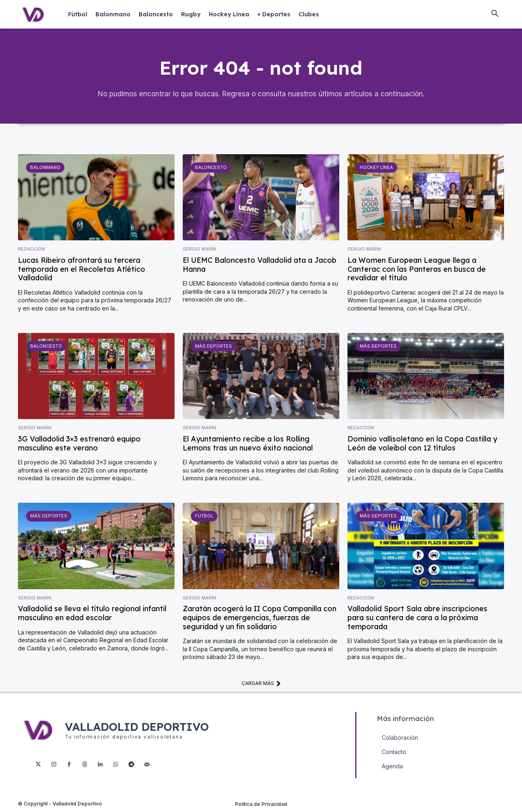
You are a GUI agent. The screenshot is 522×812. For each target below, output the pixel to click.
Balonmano (45, 169)
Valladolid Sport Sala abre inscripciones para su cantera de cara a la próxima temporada (417, 619)
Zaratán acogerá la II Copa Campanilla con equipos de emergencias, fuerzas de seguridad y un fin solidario (260, 619)
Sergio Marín (199, 251)
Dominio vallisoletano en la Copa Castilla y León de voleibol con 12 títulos (422, 445)
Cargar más (261, 685)
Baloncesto (211, 169)
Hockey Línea (376, 169)
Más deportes (213, 348)
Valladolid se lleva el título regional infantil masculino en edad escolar (92, 615)
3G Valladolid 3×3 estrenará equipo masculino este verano (79, 445)
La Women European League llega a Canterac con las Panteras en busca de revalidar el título (417, 271)
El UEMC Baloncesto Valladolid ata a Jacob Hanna (260, 266)
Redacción (31, 251)
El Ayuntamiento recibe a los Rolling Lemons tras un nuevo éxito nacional (248, 445)
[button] (495, 14)
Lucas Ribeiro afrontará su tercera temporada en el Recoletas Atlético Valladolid (82, 271)
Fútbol (204, 517)
